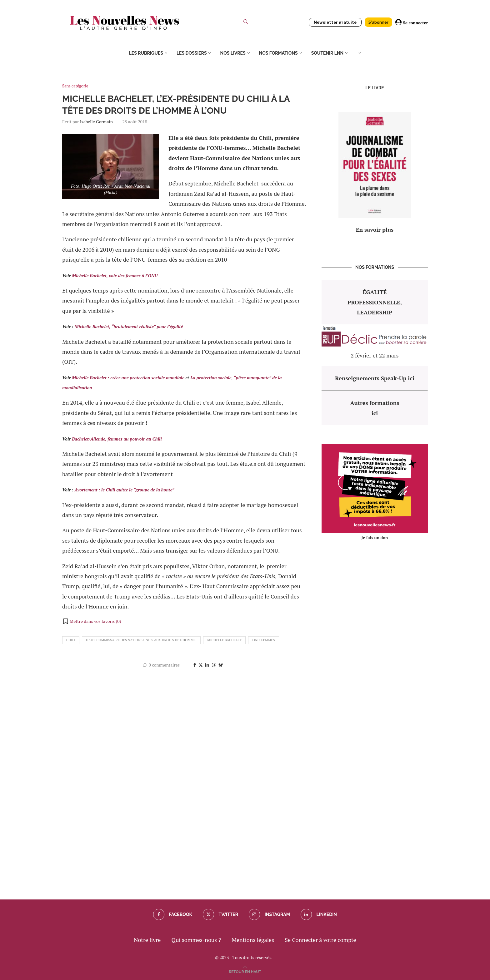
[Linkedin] (319, 914)
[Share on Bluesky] (221, 665)
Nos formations (278, 53)
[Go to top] (245, 971)
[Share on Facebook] (195, 665)
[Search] (246, 23)
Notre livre (147, 940)
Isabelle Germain (96, 122)
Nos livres (233, 53)
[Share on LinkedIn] (207, 665)
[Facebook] (173, 914)
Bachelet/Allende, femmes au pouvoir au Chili (117, 439)
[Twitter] (220, 914)
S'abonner (378, 22)
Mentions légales (253, 940)
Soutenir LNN (327, 53)
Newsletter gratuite (335, 22)
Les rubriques (146, 53)
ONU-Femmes (263, 640)
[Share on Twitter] (201, 665)
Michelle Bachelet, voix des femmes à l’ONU (115, 276)
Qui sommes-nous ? (196, 940)
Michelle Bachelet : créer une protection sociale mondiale (128, 378)
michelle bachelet (224, 640)
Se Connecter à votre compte (320, 940)
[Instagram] (269, 914)
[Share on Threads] (214, 665)
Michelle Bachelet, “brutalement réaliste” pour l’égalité (129, 326)
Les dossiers (192, 53)
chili (71, 640)
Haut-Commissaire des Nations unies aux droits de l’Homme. (141, 640)
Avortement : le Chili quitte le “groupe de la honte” (124, 490)
